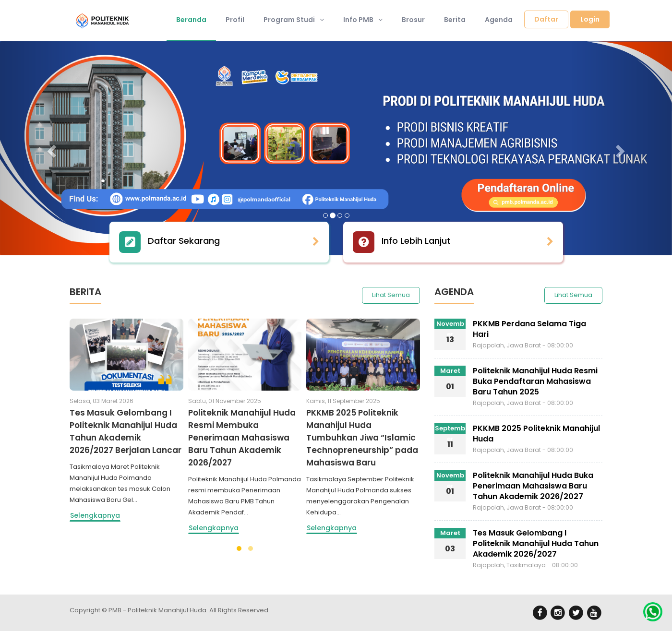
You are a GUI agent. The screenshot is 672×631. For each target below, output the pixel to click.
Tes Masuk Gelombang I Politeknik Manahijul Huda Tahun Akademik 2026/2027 (536, 543)
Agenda (499, 20)
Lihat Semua (391, 295)
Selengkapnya (95, 515)
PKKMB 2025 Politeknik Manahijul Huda (536, 434)
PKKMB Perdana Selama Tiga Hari (529, 329)
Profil (235, 20)
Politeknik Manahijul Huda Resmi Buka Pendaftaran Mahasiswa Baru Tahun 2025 (535, 381)
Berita (455, 20)
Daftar (546, 19)
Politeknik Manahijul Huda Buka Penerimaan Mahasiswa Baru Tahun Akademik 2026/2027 (533, 486)
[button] (50, 148)
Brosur (413, 20)
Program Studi (294, 20)
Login (590, 19)
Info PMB (363, 20)
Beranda (191, 20)
